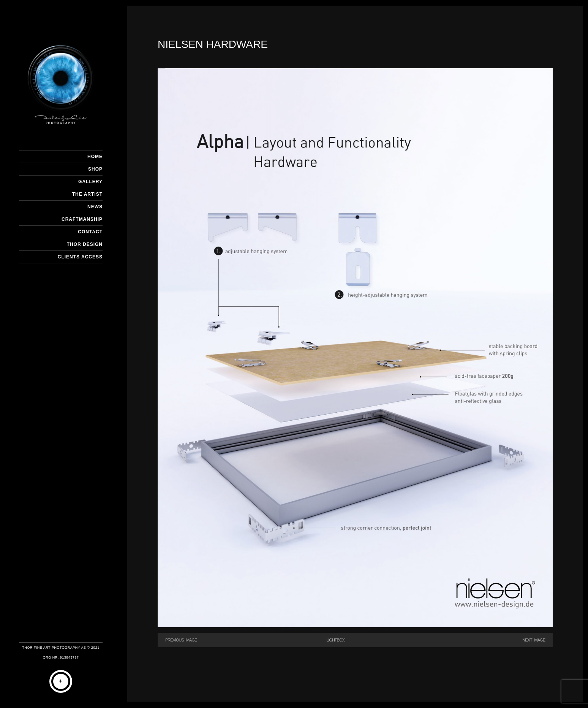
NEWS (95, 207)
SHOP (95, 169)
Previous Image (181, 640)
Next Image (534, 640)
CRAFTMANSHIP (82, 219)
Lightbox (335, 640)
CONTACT (90, 232)
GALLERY (90, 182)
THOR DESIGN (85, 244)
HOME (95, 157)
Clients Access (80, 257)
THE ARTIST (87, 194)
